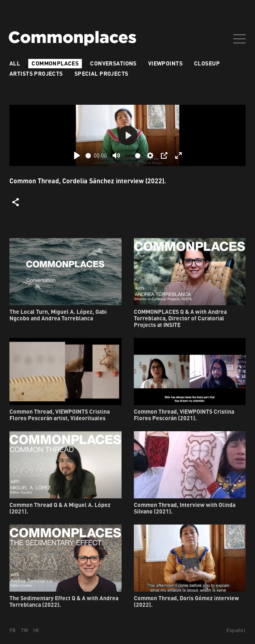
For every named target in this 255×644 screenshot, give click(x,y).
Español (236, 630)
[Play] (77, 155)
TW (25, 630)
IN (36, 630)
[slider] (88, 156)
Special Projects (102, 73)
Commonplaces (55, 63)
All (15, 63)
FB (13, 630)
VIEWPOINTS (165, 63)
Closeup (207, 63)
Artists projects (36, 73)
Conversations (113, 63)
